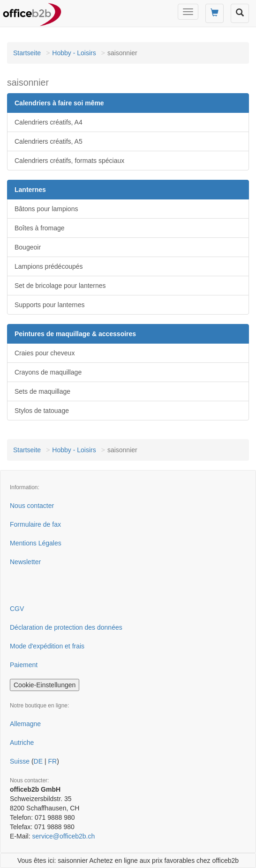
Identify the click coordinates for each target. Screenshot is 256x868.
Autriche (22, 743)
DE (38, 761)
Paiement (24, 665)
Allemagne (25, 724)
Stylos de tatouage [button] (42, 411)
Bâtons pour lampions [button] (46, 209)
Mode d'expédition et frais (47, 646)
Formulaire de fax (35, 524)
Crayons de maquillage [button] (48, 372)
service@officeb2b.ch (63, 836)
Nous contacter (32, 506)
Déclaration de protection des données (66, 627)
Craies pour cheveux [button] (45, 353)
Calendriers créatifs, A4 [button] (49, 122)
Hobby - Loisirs (74, 53)
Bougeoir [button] (28, 247)
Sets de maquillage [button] (42, 391)
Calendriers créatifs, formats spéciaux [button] (69, 161)
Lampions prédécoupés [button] (49, 266)
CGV (17, 609)
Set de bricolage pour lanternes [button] (60, 286)
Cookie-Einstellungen (45, 685)
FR (52, 761)
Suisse (20, 761)
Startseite (27, 53)
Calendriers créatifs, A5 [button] (49, 141)
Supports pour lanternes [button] (49, 305)
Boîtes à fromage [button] (40, 228)
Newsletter (25, 562)
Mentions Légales (36, 543)
